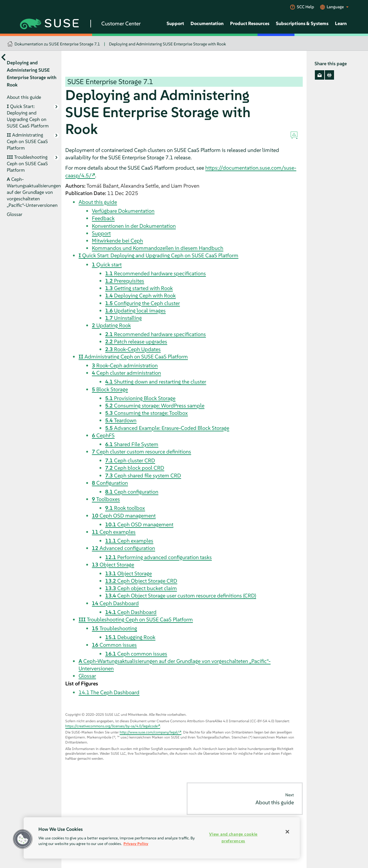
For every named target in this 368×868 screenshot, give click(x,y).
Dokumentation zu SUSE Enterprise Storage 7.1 (57, 44)
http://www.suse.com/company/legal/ (149, 732)
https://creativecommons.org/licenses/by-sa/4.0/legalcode (111, 726)
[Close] (287, 832)
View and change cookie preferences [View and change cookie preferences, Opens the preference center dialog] (233, 837)
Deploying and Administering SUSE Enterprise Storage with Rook (167, 44)
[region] (162, 838)
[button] (23, 839)
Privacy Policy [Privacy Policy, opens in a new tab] (136, 844)
